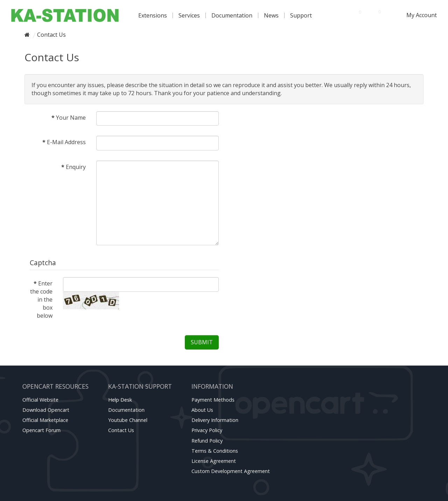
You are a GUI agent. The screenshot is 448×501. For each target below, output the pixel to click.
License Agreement (214, 461)
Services (189, 15)
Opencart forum (41, 430)
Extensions (153, 15)
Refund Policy (207, 441)
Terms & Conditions (215, 451)
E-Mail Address (66, 142)
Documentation (232, 15)
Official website (40, 400)
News (271, 15)
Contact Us (51, 35)
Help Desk (120, 400)
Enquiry (76, 167)
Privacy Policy (207, 430)
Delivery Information (215, 420)
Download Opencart (46, 410)
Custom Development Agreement (231, 471)
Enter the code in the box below (41, 299)
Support (301, 15)
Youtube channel (128, 420)
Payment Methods (213, 400)
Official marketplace (45, 420)
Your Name (71, 118)
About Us (202, 410)
